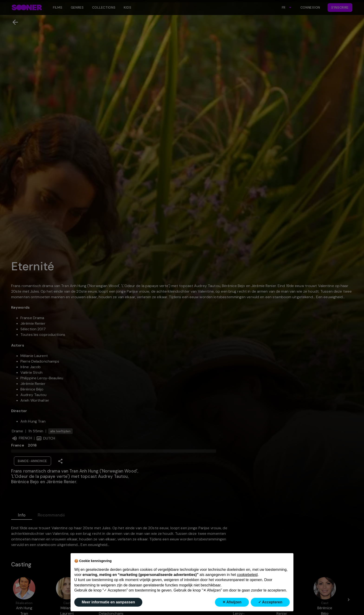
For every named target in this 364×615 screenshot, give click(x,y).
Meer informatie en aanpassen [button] (108, 602)
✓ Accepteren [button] (270, 602)
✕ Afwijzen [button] (232, 602)
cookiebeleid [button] (247, 575)
